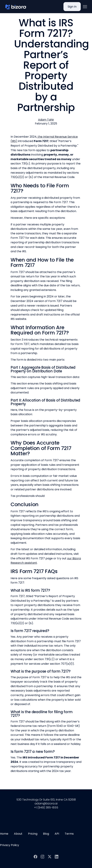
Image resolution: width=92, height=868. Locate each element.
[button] (85, 7)
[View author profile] (46, 120)
